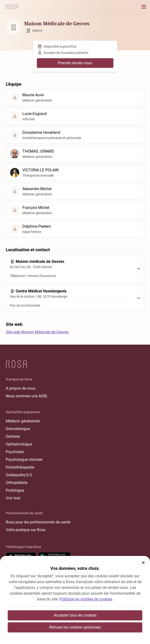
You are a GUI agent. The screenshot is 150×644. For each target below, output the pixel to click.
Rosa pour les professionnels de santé (38, 522)
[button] (143, 563)
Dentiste (13, 436)
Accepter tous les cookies (75, 615)
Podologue (15, 490)
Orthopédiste (17, 483)
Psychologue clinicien (24, 460)
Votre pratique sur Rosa (26, 530)
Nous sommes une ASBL (27, 396)
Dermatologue (18, 429)
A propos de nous (21, 388)
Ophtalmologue (19, 444)
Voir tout (13, 498)
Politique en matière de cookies (86, 599)
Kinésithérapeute (20, 467)
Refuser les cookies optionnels (75, 627)
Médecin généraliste (23, 421)
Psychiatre (15, 452)
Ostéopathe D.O (19, 475)
